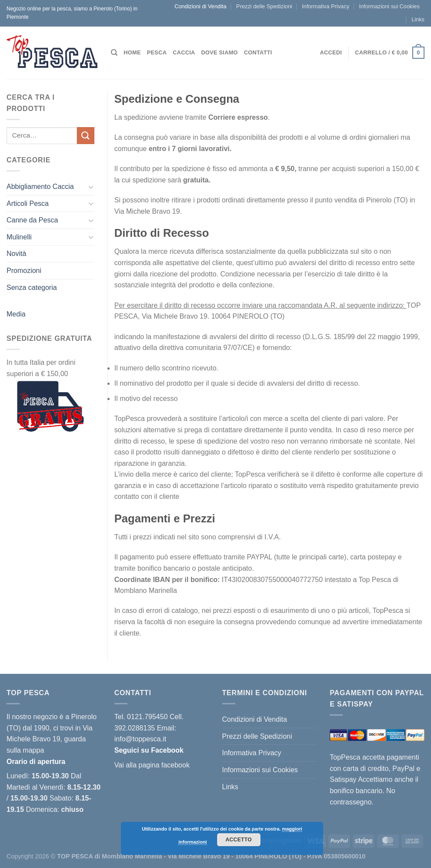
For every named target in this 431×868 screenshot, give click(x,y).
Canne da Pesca (32, 220)
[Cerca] (114, 53)
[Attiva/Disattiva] (91, 187)
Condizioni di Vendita (200, 6)
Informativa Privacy (326, 6)
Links (418, 19)
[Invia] (86, 136)
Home (132, 52)
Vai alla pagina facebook (152, 765)
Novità (16, 254)
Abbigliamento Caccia (40, 187)
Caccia (184, 52)
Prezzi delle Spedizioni (264, 6)
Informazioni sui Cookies (389, 6)
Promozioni (24, 271)
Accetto (239, 840)
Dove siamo (219, 52)
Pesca (157, 52)
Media (16, 314)
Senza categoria (32, 288)
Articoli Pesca (28, 204)
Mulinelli (19, 237)
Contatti (258, 52)
